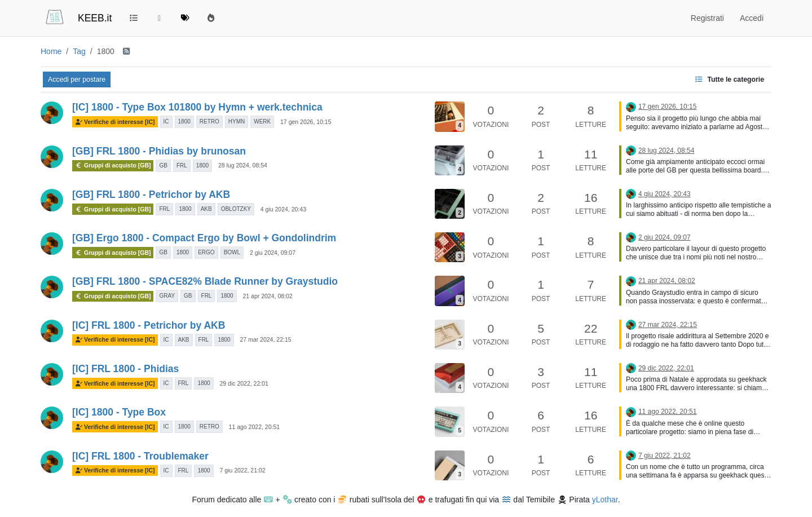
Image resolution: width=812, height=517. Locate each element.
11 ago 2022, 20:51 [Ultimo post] (667, 412)
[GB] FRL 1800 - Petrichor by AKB (151, 195)
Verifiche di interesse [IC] (115, 122)
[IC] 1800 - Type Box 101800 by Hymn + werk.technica (197, 107)
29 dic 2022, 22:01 (244, 383)
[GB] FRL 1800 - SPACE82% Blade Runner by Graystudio (205, 281)
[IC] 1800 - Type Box (119, 412)
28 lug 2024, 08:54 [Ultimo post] (666, 151)
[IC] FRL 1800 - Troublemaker (140, 456)
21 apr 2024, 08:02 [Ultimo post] (667, 281)
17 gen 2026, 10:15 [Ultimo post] (667, 107)
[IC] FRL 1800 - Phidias (125, 369)
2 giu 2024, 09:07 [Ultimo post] (665, 237)
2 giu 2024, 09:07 (273, 253)
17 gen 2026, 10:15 (306, 122)
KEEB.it (95, 18)
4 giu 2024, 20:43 (283, 209)
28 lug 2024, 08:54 (243, 165)
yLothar (605, 500)
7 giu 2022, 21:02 (242, 470)
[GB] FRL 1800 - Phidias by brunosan (159, 151)
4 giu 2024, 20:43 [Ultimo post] (665, 194)
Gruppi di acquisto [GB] (113, 165)
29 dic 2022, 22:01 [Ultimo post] (666, 368)
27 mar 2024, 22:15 (266, 339)
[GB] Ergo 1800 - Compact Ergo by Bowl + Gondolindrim (204, 238)
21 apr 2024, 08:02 (268, 296)
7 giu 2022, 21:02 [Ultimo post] (665, 456)
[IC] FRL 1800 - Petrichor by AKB (149, 325)
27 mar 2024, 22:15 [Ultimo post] (668, 325)
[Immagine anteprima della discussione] (450, 116)
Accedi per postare (77, 79)
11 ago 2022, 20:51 (255, 427)
